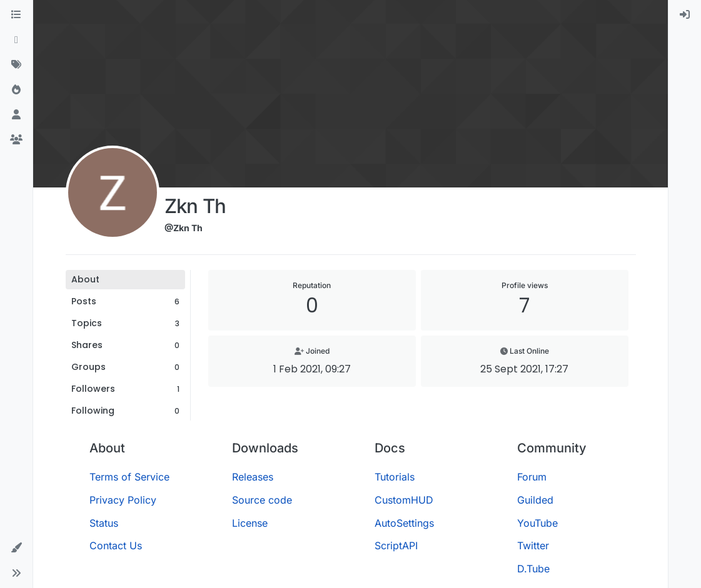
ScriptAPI (396, 546)
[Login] (685, 15)
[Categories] (16, 15)
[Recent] (16, 40)
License (250, 523)
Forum (532, 477)
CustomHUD (404, 500)
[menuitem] (685, 15)
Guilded (535, 500)
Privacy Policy (123, 500)
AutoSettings (404, 523)
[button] (16, 548)
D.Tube (533, 569)
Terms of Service (129, 477)
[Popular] (16, 90)
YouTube (537, 523)
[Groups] (16, 140)
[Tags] (16, 65)
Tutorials (395, 477)
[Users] (16, 115)
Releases (253, 477)
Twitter (533, 546)
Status (104, 523)
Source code (262, 500)
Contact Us (116, 546)
